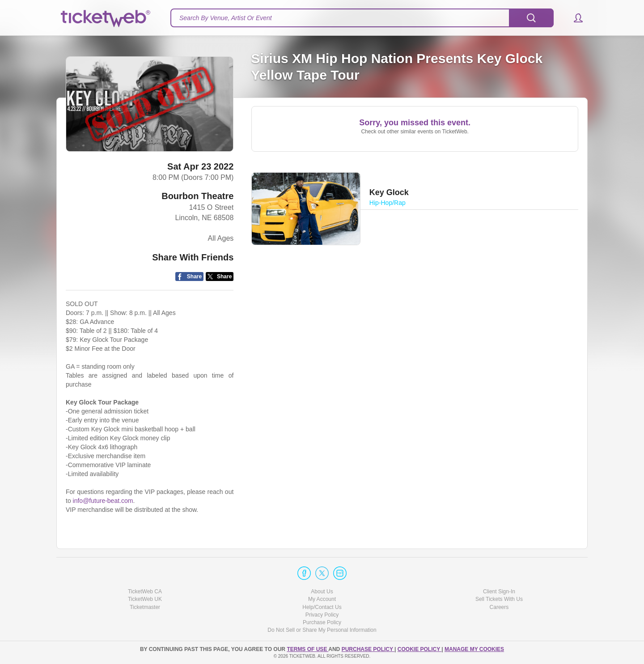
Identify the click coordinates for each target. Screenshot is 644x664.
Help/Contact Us (322, 607)
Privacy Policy (322, 615)
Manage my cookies (474, 649)
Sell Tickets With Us (499, 599)
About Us (322, 592)
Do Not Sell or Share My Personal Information (322, 630)
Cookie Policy (419, 649)
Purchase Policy (322, 622)
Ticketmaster (145, 607)
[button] (574, 18)
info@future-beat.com (103, 501)
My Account (322, 599)
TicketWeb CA (145, 592)
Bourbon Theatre (197, 196)
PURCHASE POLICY (368, 649)
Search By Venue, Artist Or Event (226, 18)
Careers (499, 607)
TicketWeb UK (145, 599)
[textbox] (362, 18)
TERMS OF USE (307, 649)
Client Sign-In (499, 592)
